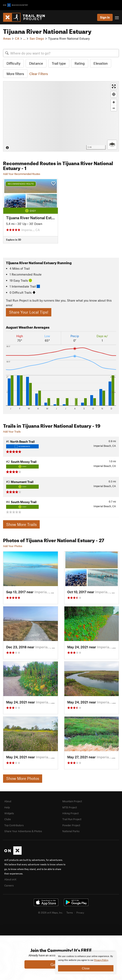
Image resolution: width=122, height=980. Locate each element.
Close (86, 968)
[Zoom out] (114, 108)
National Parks (71, 831)
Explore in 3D (14, 240)
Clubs (8, 819)
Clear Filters (39, 74)
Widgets (9, 813)
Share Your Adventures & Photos (23, 831)
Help (7, 807)
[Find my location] (114, 94)
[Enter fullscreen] (114, 86)
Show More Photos (23, 778)
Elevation (101, 63)
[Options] (112, 145)
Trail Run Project (72, 819)
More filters (15, 74)
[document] (86, 963)
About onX (10, 879)
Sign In (105, 17)
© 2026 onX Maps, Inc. (51, 912)
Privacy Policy (101, 960)
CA (17, 38)
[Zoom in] (114, 102)
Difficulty (13, 63)
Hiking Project (70, 813)
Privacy (80, 912)
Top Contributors (14, 825)
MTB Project (70, 807)
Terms (70, 912)
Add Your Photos (13, 546)
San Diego (37, 38)
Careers (9, 885)
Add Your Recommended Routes (22, 174)
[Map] (61, 116)
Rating (80, 63)
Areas (7, 38)
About (8, 801)
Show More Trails (21, 524)
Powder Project (71, 825)
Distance (36, 63)
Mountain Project (72, 801)
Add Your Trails (12, 432)
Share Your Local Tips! (29, 312)
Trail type (59, 63)
